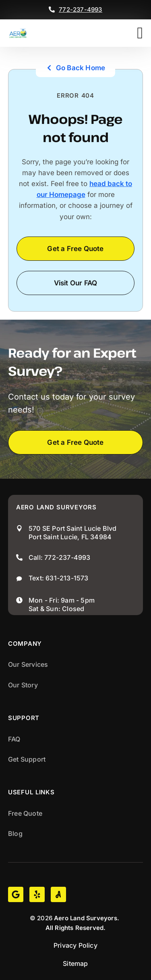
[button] (140, 33)
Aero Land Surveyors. (87, 918)
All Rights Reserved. (76, 928)
